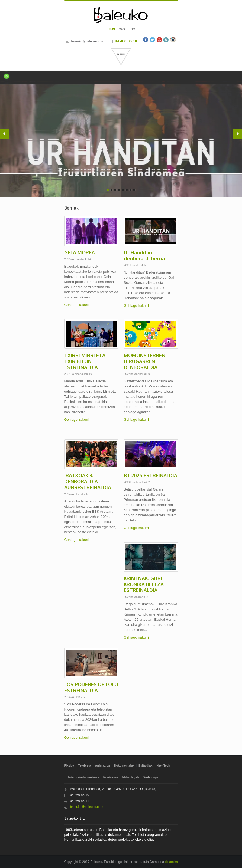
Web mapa (151, 777)
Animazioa (103, 765)
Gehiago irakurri (77, 305)
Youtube (159, 40)
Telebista (85, 765)
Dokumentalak (124, 765)
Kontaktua (111, 777)
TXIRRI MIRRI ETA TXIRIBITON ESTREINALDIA (85, 361)
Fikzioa (69, 765)
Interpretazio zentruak (84, 777)
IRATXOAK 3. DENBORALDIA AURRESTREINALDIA (88, 481)
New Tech (163, 765)
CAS (122, 29)
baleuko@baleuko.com (88, 41)
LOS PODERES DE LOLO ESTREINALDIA (91, 687)
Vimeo (166, 40)
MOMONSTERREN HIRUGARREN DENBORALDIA (145, 361)
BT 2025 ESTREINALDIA (151, 475)
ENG (132, 29)
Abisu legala (131, 777)
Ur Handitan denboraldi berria (144, 255)
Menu (121, 57)
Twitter (153, 40)
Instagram (173, 40)
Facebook (146, 40)
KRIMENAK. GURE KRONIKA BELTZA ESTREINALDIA (144, 584)
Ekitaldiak (145, 765)
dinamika (171, 862)
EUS (112, 29)
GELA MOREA (80, 252)
